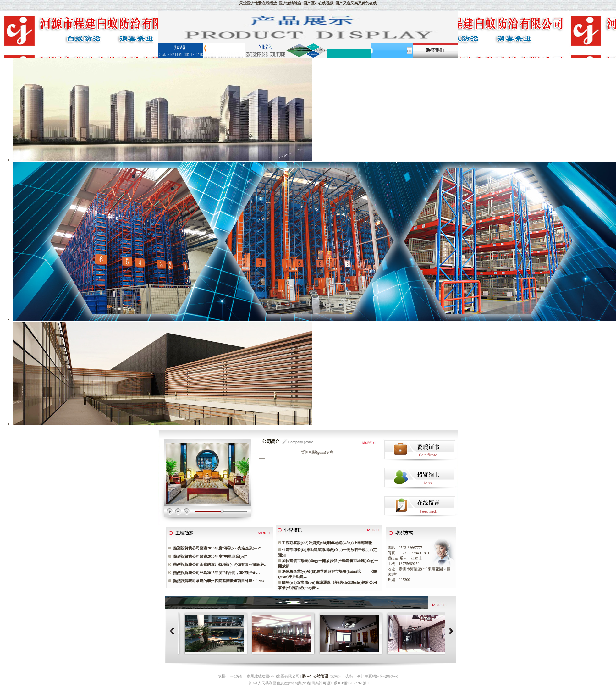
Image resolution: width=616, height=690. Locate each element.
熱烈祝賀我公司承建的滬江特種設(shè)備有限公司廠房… (220, 565)
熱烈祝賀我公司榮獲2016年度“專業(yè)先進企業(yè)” (217, 548)
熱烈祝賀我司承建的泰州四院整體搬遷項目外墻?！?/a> (219, 581)
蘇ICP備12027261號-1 (352, 683)
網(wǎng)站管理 (315, 676)
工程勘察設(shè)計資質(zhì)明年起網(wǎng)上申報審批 (327, 543)
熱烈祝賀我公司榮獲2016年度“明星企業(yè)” (210, 556)
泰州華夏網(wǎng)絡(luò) (378, 676)
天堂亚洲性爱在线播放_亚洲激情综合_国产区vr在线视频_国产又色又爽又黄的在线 (308, 3)
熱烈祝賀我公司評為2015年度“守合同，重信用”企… (217, 573)
